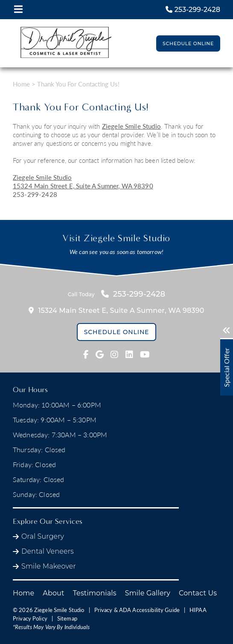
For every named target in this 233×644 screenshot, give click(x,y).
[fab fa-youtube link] (145, 355)
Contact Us (198, 593)
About (53, 593)
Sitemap (67, 618)
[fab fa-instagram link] (114, 355)
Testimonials (95, 593)
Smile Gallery (148, 593)
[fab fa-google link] (100, 355)
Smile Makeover (49, 566)
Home (21, 84)
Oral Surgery (43, 536)
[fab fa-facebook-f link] (86, 355)
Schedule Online (188, 43)
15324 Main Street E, (83, 186)
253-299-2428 (35, 194)
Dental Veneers (48, 551)
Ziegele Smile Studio (131, 126)
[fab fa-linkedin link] (129, 355)
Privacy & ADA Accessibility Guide (137, 610)
